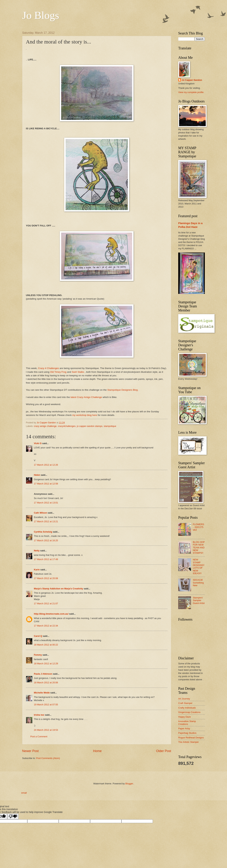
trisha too (39, 715)
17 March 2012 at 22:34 (46, 626)
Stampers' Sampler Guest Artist (199, 600)
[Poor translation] (13, 816)
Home (97, 751)
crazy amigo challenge (45, 426)
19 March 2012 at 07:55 (46, 705)
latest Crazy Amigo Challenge (86, 397)
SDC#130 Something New (198, 583)
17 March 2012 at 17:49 (46, 559)
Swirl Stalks (78, 372)
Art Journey (184, 699)
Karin (37, 570)
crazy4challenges (67, 426)
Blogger (129, 784)
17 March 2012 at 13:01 (46, 503)
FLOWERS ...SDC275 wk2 (198, 527)
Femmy (38, 655)
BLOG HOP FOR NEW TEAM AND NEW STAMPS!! (199, 548)
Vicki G (38, 443)
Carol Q (38, 636)
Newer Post (30, 751)
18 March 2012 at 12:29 (46, 664)
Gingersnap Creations (189, 712)
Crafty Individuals (187, 708)
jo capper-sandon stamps (90, 426)
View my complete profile (191, 92)
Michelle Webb (42, 693)
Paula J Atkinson (43, 674)
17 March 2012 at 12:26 (46, 465)
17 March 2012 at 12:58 (46, 484)
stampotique (110, 426)
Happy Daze (185, 717)
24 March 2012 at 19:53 (46, 730)
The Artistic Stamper (189, 742)
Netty (37, 551)
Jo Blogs (41, 15)
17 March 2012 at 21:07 (46, 603)
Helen (37, 475)
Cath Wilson (40, 513)
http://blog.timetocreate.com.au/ (51, 614)
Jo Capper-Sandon (192, 80)
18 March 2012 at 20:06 (46, 683)
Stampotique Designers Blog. (123, 390)
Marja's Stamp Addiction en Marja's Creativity (59, 589)
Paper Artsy (184, 729)
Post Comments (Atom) (48, 758)
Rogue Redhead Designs (191, 738)
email (24, 793)
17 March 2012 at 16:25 (46, 540)
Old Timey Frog (58, 372)
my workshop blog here (85, 415)
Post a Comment (39, 737)
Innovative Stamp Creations (187, 723)
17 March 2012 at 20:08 (46, 578)
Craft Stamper (185, 703)
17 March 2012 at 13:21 (46, 521)
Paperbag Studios (187, 733)
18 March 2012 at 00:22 (46, 645)
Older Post (164, 751)
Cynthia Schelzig (43, 532)
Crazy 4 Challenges (48, 368)
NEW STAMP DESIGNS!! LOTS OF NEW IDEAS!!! (199, 566)
